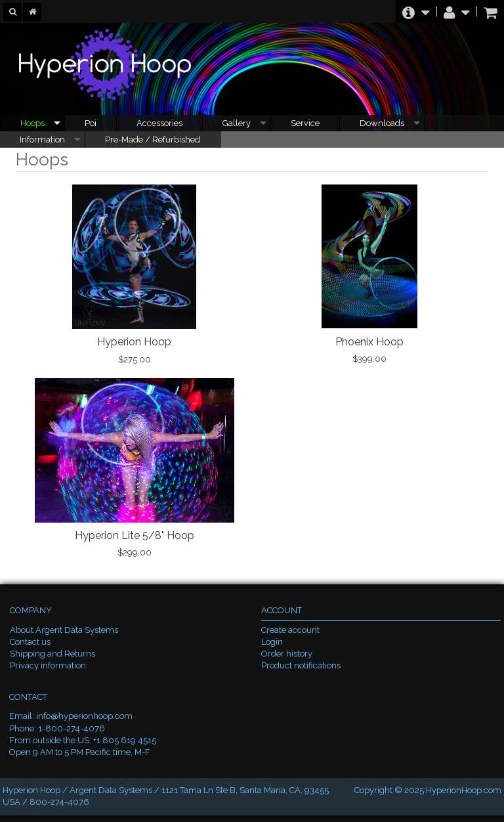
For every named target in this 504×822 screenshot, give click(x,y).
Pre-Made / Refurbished (153, 140)
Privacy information (48, 665)
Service (305, 123)
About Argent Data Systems (64, 630)
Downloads (382, 123)
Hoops (32, 123)
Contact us (30, 642)
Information (42, 140)
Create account (290, 630)
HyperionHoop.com (464, 790)
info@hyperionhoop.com (84, 716)
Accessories (159, 123)
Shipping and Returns (52, 654)
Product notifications (301, 665)
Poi (91, 123)
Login (272, 642)
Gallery (237, 123)
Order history (287, 654)
